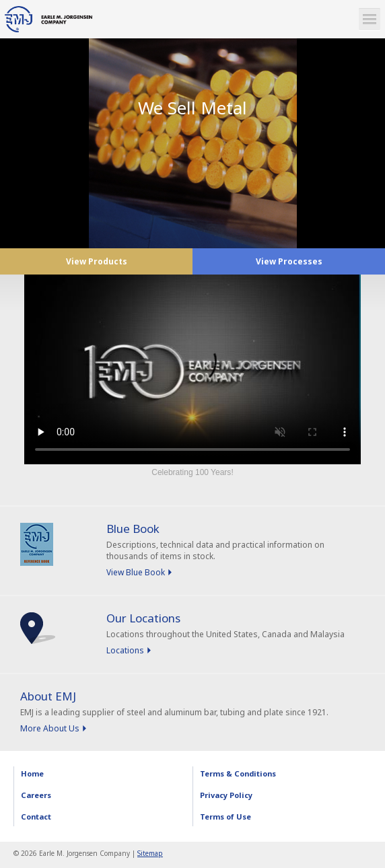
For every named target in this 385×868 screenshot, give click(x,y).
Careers (36, 795)
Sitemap (150, 853)
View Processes (289, 261)
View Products (97, 261)
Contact (36, 817)
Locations (125, 650)
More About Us (50, 728)
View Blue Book (136, 572)
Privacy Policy (226, 795)
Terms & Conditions (238, 773)
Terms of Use (225, 817)
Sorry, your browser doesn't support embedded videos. (193, 369)
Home (32, 773)
